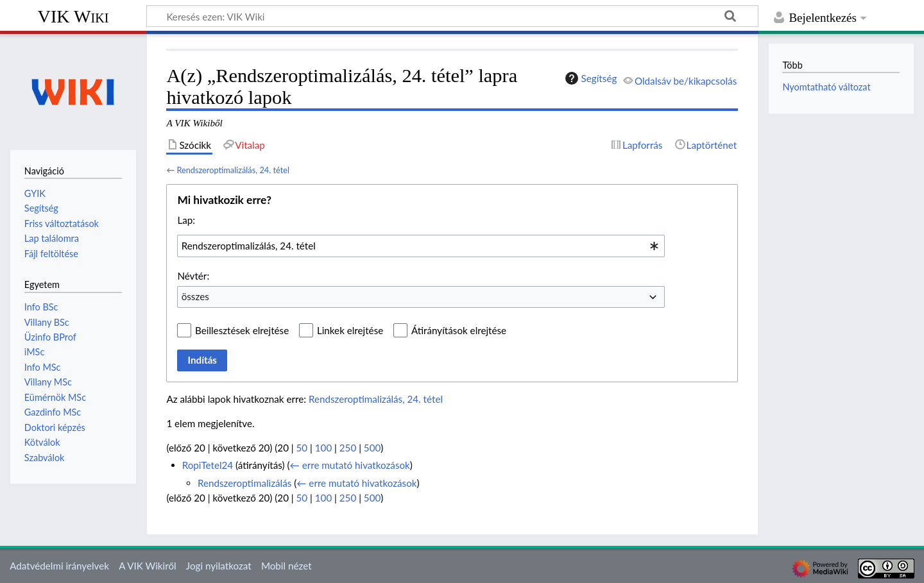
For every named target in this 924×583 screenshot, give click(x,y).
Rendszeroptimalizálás (244, 483)
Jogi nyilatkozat (219, 566)
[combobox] (421, 246)
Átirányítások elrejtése (459, 330)
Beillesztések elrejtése (242, 330)
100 (323, 448)
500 (372, 448)
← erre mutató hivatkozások (350, 465)
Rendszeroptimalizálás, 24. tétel (233, 170)
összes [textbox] (195, 296)
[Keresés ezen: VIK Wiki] (452, 16)
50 (302, 448)
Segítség (590, 78)
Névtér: (193, 276)
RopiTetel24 (208, 465)
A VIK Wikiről (147, 566)
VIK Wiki (73, 16)
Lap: (186, 220)
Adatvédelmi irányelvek (59, 566)
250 (348, 448)
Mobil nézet (287, 566)
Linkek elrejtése (350, 330)
